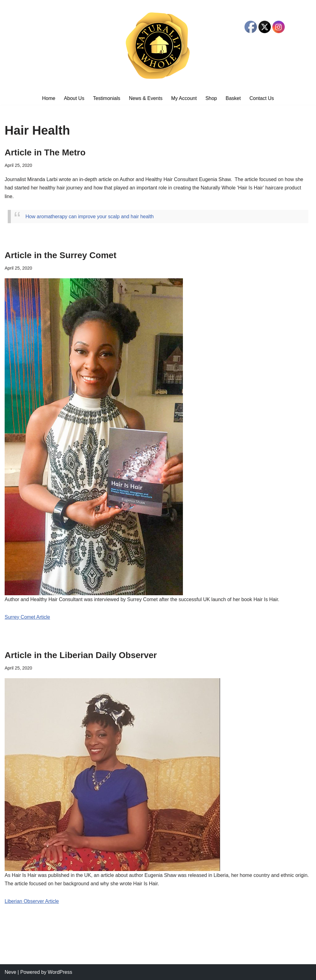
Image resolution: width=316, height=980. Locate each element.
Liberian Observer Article (32, 901)
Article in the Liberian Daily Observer (81, 655)
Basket (233, 98)
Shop (211, 98)
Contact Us (262, 98)
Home (49, 98)
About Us (74, 98)
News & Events (145, 98)
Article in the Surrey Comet (61, 255)
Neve (10, 972)
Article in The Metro (45, 152)
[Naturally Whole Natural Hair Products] (158, 46)
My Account (184, 98)
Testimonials (106, 98)
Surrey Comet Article (27, 617)
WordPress (60, 972)
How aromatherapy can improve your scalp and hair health (89, 217)
